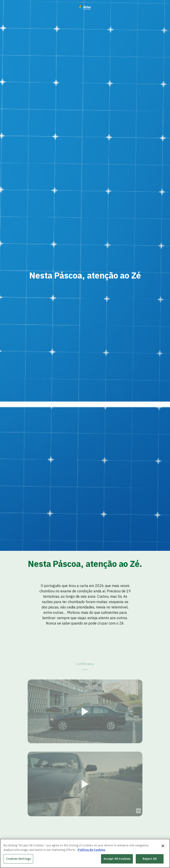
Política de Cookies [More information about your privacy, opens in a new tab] (91, 850)
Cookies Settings (18, 859)
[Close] (163, 846)
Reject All (150, 859)
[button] (85, 723)
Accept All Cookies (117, 859)
